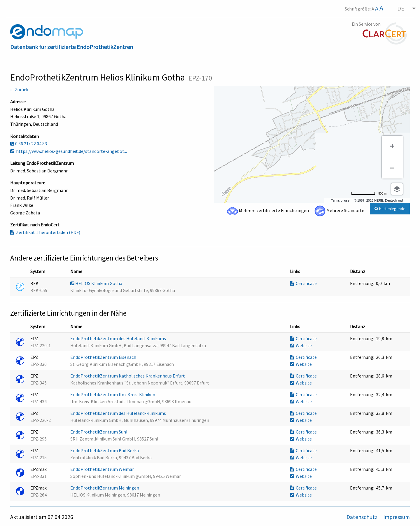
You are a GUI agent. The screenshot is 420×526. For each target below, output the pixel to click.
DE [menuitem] (401, 8)
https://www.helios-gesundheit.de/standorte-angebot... (69, 151)
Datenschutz (363, 517)
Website (301, 345)
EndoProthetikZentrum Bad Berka (105, 450)
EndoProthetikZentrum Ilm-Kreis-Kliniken (113, 394)
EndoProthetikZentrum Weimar (103, 469)
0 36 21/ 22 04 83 (29, 144)
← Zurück (19, 90)
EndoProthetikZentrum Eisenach (104, 357)
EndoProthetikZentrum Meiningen (105, 488)
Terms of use (340, 200)
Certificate (303, 283)
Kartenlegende (390, 209)
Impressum (397, 517)
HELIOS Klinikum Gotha (97, 283)
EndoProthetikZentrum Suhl (99, 432)
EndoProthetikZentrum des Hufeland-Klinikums (119, 338)
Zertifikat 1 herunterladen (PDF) (45, 232)
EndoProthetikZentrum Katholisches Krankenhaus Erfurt (128, 376)
